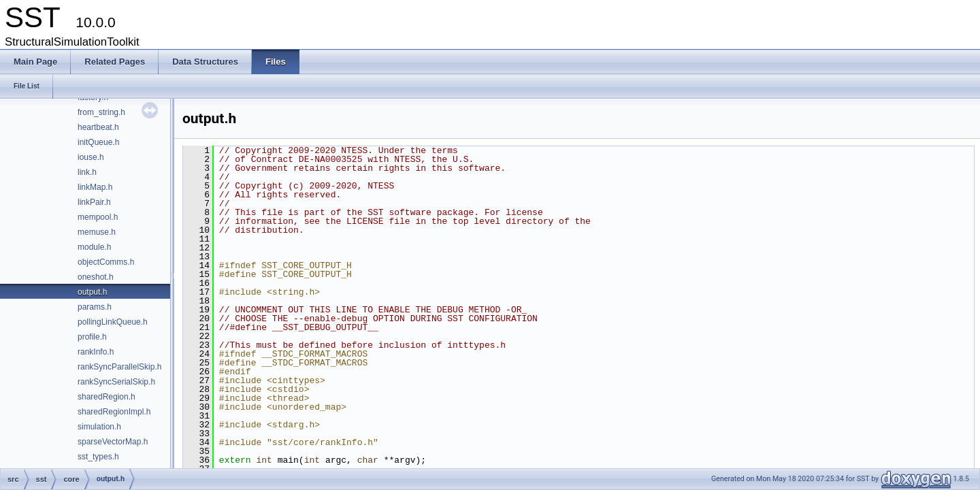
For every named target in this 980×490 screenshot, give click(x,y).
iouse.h (91, 157)
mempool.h (98, 217)
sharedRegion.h (107, 397)
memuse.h (97, 232)
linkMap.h (95, 187)
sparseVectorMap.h (113, 442)
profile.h (92, 337)
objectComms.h (106, 262)
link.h (87, 172)
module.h (94, 247)
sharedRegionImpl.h (114, 412)
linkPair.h (94, 202)
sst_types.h (98, 457)
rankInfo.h (96, 352)
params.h (95, 307)
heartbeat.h (98, 127)
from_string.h (101, 112)
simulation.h (99, 427)
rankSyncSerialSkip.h (116, 382)
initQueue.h (98, 142)
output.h (92, 292)
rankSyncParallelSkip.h (119, 367)
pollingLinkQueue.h (113, 322)
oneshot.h (96, 277)
